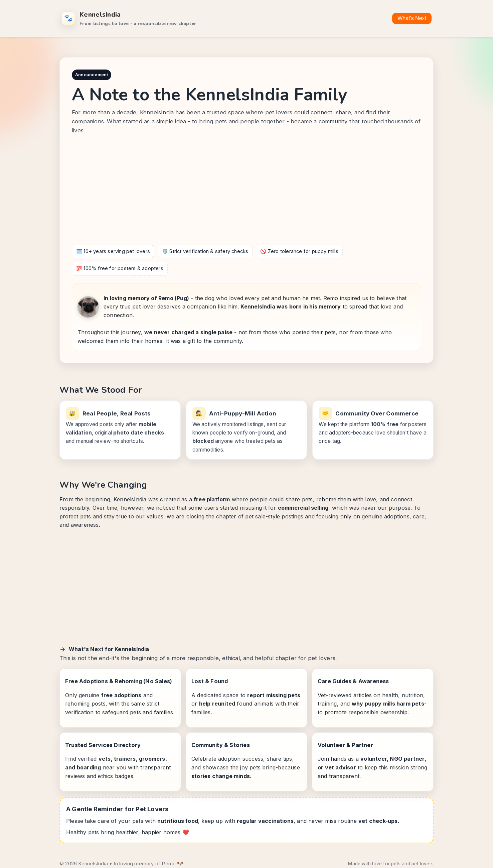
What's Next (412, 18)
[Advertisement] (246, 191)
